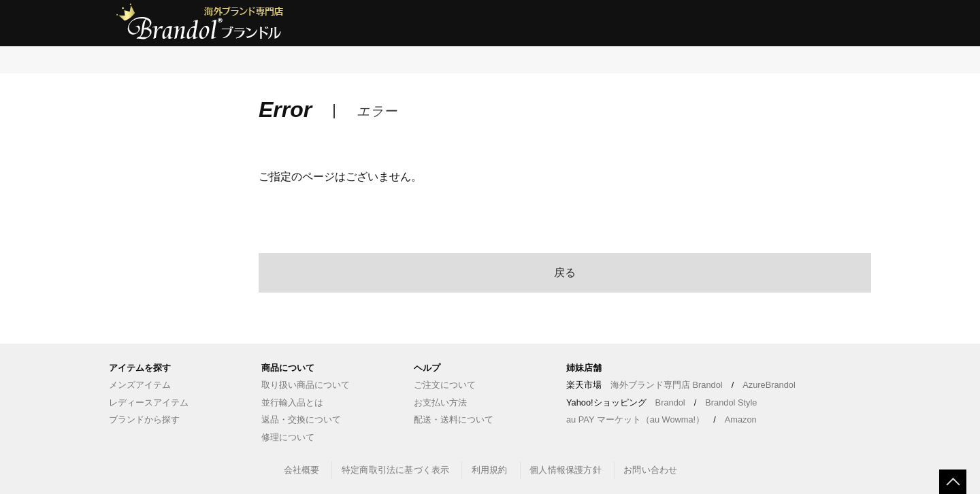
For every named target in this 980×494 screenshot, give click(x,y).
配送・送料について (454, 419)
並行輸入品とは (292, 402)
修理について (288, 437)
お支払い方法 (440, 402)
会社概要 (302, 470)
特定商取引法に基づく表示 (395, 470)
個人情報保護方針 (566, 470)
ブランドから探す (144, 419)
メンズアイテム (140, 385)
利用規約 (490, 470)
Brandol (670, 402)
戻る (565, 273)
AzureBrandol (769, 385)
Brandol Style (731, 402)
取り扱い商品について (306, 385)
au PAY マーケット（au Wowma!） (635, 419)
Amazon (741, 419)
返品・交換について (301, 419)
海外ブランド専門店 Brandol (667, 385)
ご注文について (445, 385)
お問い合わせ (650, 470)
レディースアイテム (149, 402)
